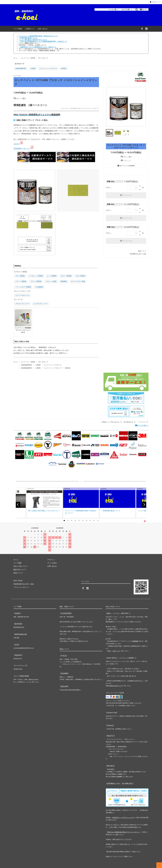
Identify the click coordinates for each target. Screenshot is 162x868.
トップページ (143, 422)
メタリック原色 (51, 281)
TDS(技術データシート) (22, 148)
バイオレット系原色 (36, 276)
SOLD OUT (126, 195)
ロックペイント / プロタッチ (48, 68)
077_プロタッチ (43, 58)
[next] (144, 505)
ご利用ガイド (30, 29)
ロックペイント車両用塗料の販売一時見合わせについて (38, 36)
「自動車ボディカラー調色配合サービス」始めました (38, 47)
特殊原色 (64, 68)
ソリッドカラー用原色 (23, 287)
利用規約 (135, 641)
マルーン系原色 (66, 276)
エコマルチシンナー (41, 304)
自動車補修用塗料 (21, 68)
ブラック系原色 (36, 281)
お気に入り (126, 160)
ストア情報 (18, 29)
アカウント (155, 2)
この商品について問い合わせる (111, 422)
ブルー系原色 (20, 276)
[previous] (18, 505)
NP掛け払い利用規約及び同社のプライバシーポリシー (124, 832)
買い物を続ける (130, 422)
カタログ (17, 144)
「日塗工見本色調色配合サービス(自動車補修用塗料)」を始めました (43, 41)
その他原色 (39, 287)
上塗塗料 (33, 68)
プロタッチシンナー (22, 304)
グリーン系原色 (21, 281)
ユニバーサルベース (22, 295)
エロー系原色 (80, 276)
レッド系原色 (52, 276)
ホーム (16, 58)
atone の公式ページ (116, 686)
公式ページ (116, 651)
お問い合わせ (43, 29)
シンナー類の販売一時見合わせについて (33, 40)
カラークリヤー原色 (78, 281)
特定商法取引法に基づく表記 (24, 584)
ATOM (20, 581)
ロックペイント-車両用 (28, 58)
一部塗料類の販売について (28, 38)
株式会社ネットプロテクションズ (123, 818)
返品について (142, 251)
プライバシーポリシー (21, 587)
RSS (15, 581)
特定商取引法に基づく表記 (138, 254)
